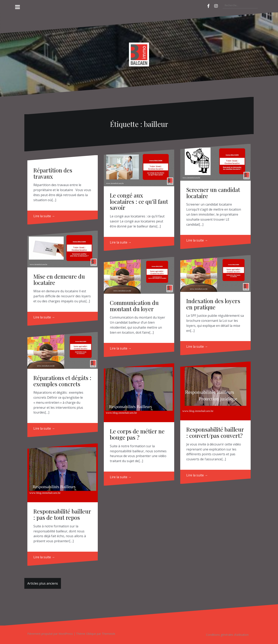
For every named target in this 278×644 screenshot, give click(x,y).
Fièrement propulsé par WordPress (50, 634)
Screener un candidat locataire (213, 193)
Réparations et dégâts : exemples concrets (62, 381)
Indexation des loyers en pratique (213, 304)
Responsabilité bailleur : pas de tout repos (62, 514)
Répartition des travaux (53, 173)
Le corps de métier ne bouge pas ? (137, 434)
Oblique (91, 634)
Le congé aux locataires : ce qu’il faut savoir (139, 201)
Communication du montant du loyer (134, 306)
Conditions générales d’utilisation (227, 635)
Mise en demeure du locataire (59, 279)
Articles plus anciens (43, 583)
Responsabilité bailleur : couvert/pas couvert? (215, 432)
